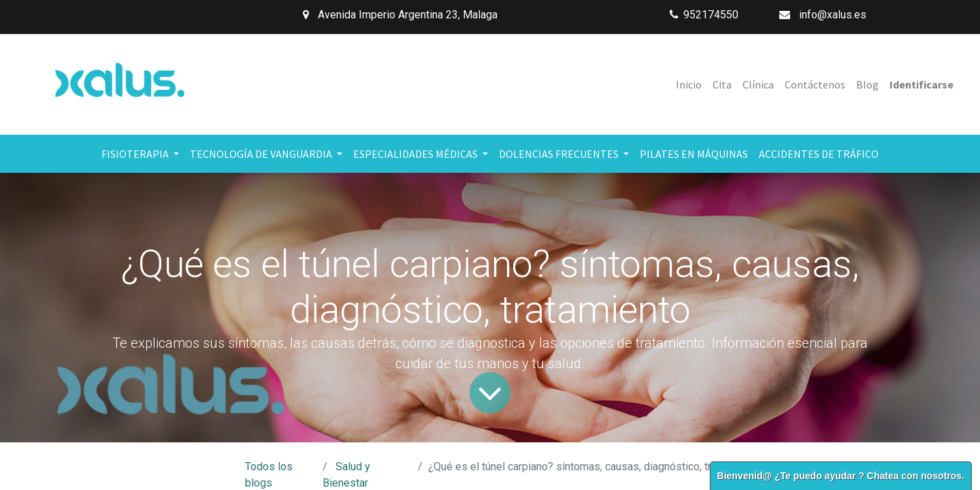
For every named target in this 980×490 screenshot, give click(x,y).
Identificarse (921, 84)
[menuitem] (689, 84)
